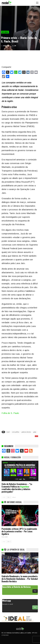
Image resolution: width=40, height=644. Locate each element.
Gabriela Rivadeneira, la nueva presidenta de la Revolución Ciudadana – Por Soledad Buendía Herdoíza (20, 579)
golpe (35, 432)
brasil (8, 432)
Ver (35, 607)
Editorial (5, 32)
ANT (4, 497)
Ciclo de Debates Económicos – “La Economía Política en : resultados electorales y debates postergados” (17, 488)
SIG (9, 497)
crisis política (16, 432)
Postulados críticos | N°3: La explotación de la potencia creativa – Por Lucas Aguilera (19, 531)
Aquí (35, 591)
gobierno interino (26, 432)
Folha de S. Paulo (10, 413)
